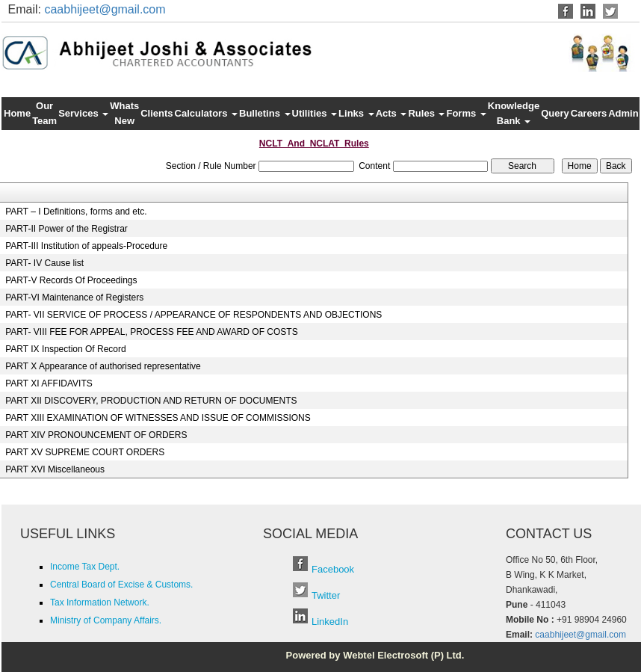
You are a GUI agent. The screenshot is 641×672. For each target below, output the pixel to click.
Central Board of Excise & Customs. (121, 585)
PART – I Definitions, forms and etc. (76, 212)
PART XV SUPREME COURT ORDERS (85, 452)
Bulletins (265, 113)
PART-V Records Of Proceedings (71, 280)
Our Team (44, 113)
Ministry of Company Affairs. (106, 620)
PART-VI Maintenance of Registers (74, 298)
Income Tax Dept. (85, 567)
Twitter (326, 595)
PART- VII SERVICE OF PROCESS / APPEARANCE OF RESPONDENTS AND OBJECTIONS (193, 315)
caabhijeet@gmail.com (105, 9)
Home (17, 113)
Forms (466, 113)
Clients (157, 113)
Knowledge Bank (514, 113)
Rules (426, 113)
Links (356, 113)
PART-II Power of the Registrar (66, 229)
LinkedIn (330, 622)
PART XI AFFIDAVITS (49, 383)
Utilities (315, 113)
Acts (391, 113)
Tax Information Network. (100, 602)
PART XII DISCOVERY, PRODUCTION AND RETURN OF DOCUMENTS (151, 401)
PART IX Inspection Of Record (65, 349)
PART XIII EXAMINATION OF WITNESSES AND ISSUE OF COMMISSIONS (158, 418)
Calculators (206, 113)
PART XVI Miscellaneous (55, 469)
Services (83, 113)
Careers (589, 113)
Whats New (124, 113)
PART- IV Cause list (44, 263)
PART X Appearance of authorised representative (103, 366)
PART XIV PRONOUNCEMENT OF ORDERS (96, 435)
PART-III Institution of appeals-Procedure (86, 246)
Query (555, 113)
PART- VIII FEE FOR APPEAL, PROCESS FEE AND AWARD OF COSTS (151, 332)
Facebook (333, 569)
